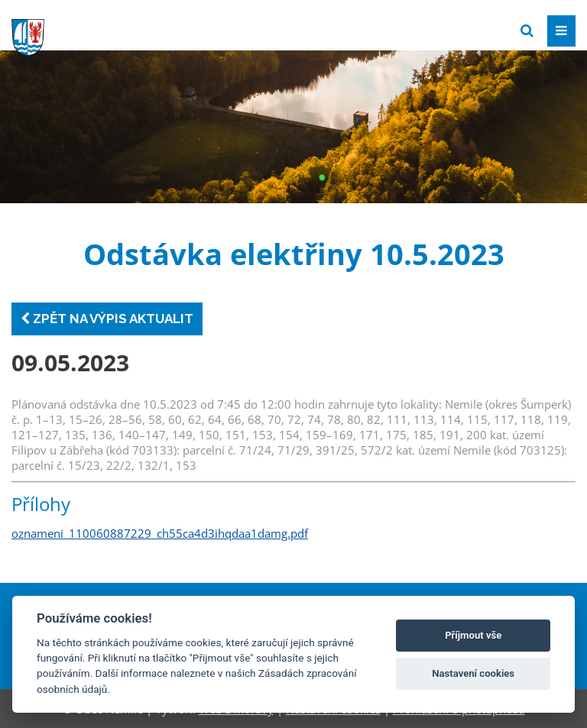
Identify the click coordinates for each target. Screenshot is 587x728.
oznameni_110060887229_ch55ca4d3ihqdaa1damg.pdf (160, 533)
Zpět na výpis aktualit (107, 319)
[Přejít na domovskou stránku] (126, 30)
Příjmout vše (473, 635)
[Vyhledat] (527, 31)
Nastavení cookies (473, 673)
